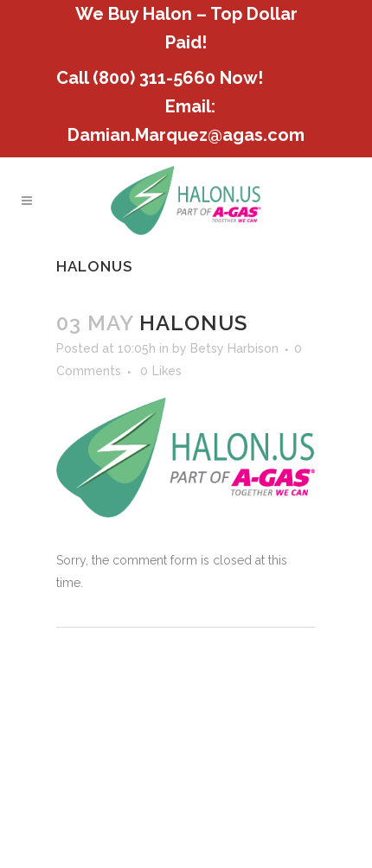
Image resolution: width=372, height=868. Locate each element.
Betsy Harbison (234, 348)
